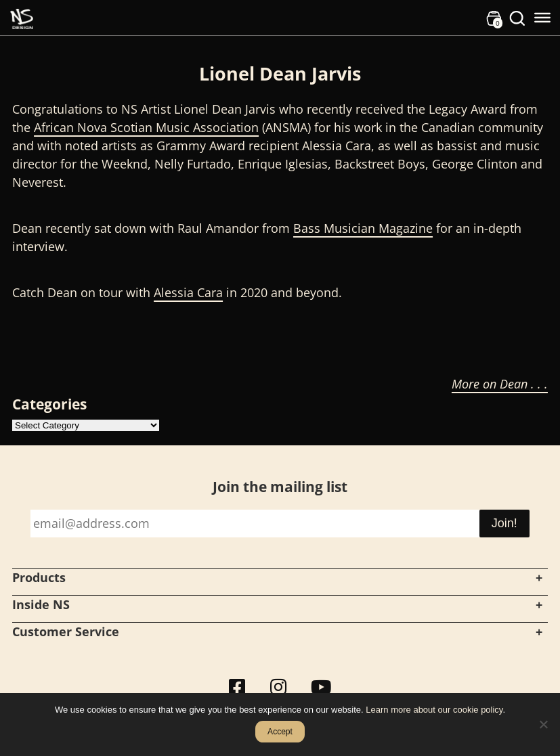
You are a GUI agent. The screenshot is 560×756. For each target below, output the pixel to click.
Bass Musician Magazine (363, 228)
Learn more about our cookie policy (434, 710)
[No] (543, 724)
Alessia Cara (188, 292)
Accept (280, 732)
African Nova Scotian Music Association (146, 127)
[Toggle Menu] (542, 18)
